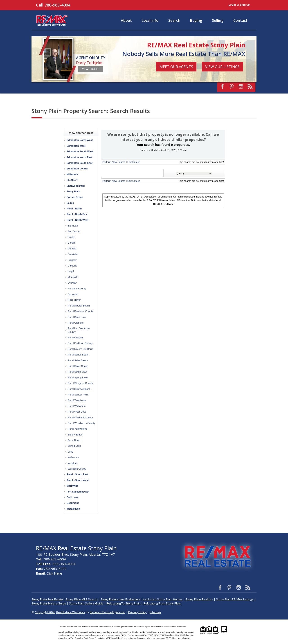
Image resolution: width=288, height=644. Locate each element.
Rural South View (77, 372)
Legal (71, 271)
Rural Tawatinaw (77, 400)
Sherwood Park (76, 186)
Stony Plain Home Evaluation (120, 599)
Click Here (54, 573)
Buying (196, 20)
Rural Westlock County (80, 417)
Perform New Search (114, 162)
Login (232, 5)
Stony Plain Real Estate (47, 599)
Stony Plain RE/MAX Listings (235, 599)
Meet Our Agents (176, 67)
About (126, 20)
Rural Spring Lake (78, 378)
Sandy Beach (75, 435)
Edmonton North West (80, 140)
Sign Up (245, 5)
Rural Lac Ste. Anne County (79, 330)
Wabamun (73, 457)
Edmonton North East (79, 157)
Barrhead (73, 226)
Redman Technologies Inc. (108, 612)
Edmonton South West (80, 151)
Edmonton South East (80, 163)
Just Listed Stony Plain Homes (163, 599)
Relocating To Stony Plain (124, 603)
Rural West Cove (77, 412)
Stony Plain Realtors (199, 599)
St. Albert (72, 180)
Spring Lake (74, 446)
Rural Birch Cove (77, 317)
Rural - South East (77, 474)
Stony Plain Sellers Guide (86, 603)
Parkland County (77, 289)
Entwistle (73, 254)
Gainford (72, 260)
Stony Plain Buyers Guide (49, 603)
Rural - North (74, 209)
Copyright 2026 (45, 612)
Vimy (70, 452)
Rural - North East (77, 214)
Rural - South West (78, 480)
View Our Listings (222, 67)
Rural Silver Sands (78, 366)
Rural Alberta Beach (79, 306)
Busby (71, 237)
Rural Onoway (76, 338)
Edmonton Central (77, 169)
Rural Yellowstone (78, 429)
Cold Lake (73, 497)
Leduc (70, 203)
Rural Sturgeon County (80, 383)
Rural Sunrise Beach (79, 389)
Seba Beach (74, 440)
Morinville (73, 277)
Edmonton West (76, 146)
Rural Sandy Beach (78, 355)
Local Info (150, 20)
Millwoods (73, 174)
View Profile (91, 69)
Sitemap (155, 612)
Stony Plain (73, 191)
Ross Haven (74, 300)
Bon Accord (74, 231)
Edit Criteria (134, 162)
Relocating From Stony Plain (162, 603)
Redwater (73, 294)
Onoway (72, 283)
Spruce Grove (75, 197)
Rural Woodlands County (81, 423)
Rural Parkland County (80, 343)
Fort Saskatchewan (78, 492)
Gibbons (72, 266)
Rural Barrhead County (80, 311)
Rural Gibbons (76, 323)
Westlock (73, 463)
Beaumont (73, 503)
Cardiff (71, 243)
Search (174, 20)
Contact (240, 20)
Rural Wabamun (77, 406)
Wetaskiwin (73, 509)
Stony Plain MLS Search (82, 599)
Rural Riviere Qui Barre (81, 349)
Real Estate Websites (71, 612)
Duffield (72, 249)
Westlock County (77, 469)
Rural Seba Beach (78, 360)
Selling (218, 20)
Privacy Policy (137, 612)
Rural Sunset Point (78, 395)
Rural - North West (77, 220)
